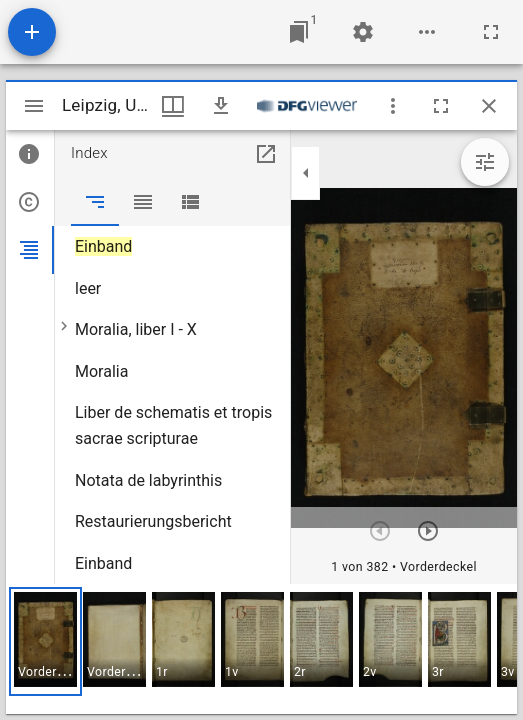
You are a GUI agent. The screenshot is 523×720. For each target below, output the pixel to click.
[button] (45, 641)
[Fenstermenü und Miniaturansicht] (173, 106)
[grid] (261, 649)
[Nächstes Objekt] (428, 531)
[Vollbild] (491, 32)
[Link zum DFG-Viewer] (307, 106)
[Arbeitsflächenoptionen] (427, 32)
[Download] (221, 106)
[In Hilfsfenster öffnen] (266, 154)
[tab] (30, 154)
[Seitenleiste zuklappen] (306, 173)
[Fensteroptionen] (393, 106)
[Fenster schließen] (489, 106)
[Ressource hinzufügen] (32, 32)
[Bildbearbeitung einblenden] (485, 162)
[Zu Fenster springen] (299, 32)
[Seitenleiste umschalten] (34, 106)
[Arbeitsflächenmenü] (363, 32)
